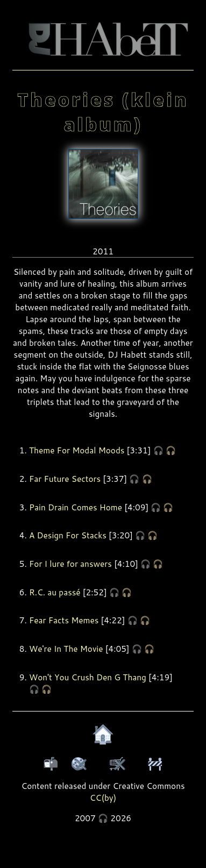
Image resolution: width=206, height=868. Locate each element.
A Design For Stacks (68, 535)
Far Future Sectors (65, 479)
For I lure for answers (70, 564)
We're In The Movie (66, 649)
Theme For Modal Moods (77, 450)
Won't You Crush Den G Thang (88, 677)
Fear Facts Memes (64, 620)
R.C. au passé (55, 592)
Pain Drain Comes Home (76, 507)
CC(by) (103, 798)
